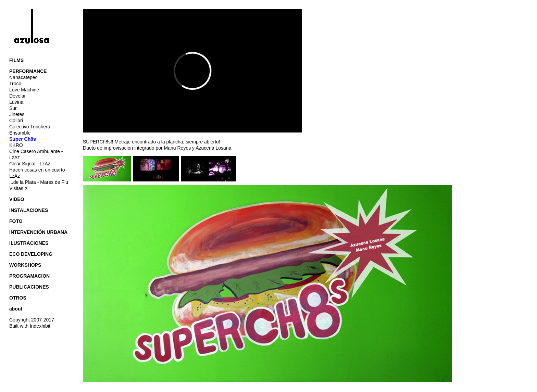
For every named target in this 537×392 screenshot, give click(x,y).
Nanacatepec (23, 77)
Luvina (16, 102)
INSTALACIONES (29, 210)
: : (35, 48)
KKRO (16, 145)
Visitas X (18, 188)
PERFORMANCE (28, 71)
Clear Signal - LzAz (30, 164)
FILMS (16, 60)
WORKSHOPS (25, 265)
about (16, 309)
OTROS (18, 298)
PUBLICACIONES (29, 287)
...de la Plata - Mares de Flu (39, 182)
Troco (15, 84)
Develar (17, 96)
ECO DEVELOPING (31, 254)
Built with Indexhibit (30, 326)
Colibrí (16, 121)
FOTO (16, 221)
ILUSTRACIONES (29, 243)
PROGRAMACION (29, 276)
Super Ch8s (23, 139)
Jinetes (17, 114)
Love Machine (24, 90)
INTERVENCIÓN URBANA (38, 232)
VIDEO (17, 199)
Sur (13, 108)
